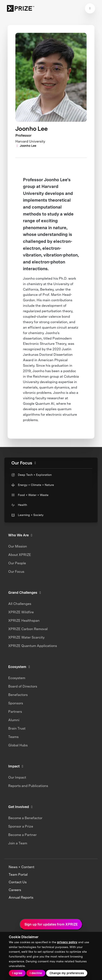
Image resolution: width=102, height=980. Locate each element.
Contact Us (18, 882)
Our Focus (16, 572)
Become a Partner (22, 835)
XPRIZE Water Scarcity (26, 637)
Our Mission (18, 546)
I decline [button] (36, 973)
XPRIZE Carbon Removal (28, 629)
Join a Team (18, 843)
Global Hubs (18, 745)
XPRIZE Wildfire (21, 612)
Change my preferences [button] (67, 973)
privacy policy (67, 942)
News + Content (21, 867)
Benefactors (18, 695)
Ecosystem (17, 678)
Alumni (14, 720)
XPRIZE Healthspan (24, 621)
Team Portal (18, 875)
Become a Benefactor (25, 818)
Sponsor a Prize (21, 826)
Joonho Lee (26, 146)
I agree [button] (17, 973)
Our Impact (17, 777)
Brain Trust (17, 728)
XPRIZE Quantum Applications (33, 646)
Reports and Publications (28, 786)
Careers (15, 890)
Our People (17, 563)
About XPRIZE (20, 555)
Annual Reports (21, 897)
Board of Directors (23, 686)
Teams (13, 737)
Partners (15, 712)
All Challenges (20, 604)
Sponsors (16, 703)
